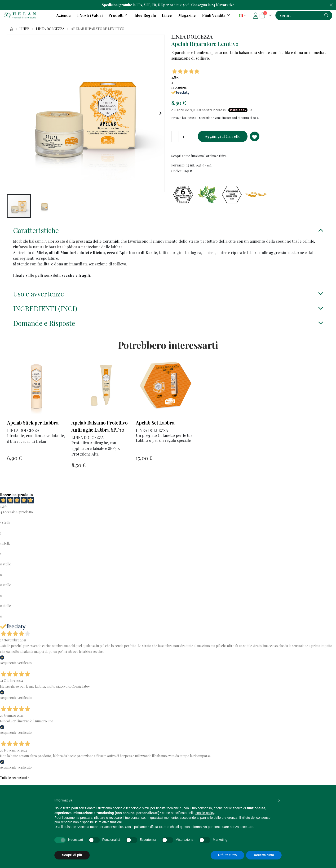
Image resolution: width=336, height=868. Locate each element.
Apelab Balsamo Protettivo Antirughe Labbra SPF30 (99, 432)
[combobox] (304, 15)
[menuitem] (217, 15)
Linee (24, 29)
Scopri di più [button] (72, 855)
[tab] (168, 233)
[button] (160, 113)
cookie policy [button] (205, 813)
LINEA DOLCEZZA (50, 29)
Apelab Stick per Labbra (33, 428)
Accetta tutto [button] (264, 855)
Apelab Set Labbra (155, 428)
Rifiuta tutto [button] (228, 855)
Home (11, 29)
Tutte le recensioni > (15, 784)
